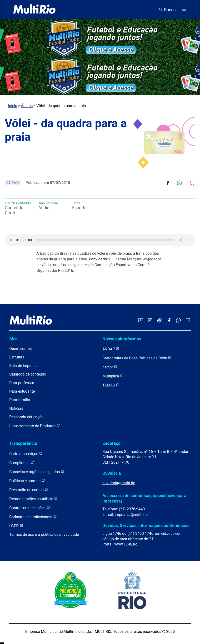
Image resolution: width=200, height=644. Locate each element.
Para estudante (22, 391)
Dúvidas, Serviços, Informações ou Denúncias (146, 525)
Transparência (23, 443)
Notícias (16, 408)
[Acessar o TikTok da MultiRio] (160, 321)
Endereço (111, 443)
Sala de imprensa (24, 366)
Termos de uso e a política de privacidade (44, 534)
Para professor (22, 383)
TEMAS (111, 385)
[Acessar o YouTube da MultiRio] (141, 321)
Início (13, 106)
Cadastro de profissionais (33, 517)
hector (110, 367)
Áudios (27, 106)
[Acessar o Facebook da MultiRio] (169, 321)
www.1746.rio (126, 544)
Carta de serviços (26, 454)
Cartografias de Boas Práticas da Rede (137, 358)
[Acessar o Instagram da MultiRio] (150, 321)
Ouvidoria (112, 473)
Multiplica (113, 376)
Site (13, 339)
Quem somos (20, 349)
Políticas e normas (27, 481)
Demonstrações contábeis (34, 499)
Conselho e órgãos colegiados (37, 472)
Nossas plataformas (122, 339)
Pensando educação (26, 417)
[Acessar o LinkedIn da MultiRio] (188, 321)
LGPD (16, 526)
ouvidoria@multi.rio (119, 483)
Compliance (22, 463)
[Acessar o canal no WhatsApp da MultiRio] (178, 321)
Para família (20, 400)
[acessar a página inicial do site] (34, 9)
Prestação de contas (29, 490)
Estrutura (17, 357)
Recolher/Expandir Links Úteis (2, 643)
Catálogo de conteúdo (28, 374)
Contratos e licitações (30, 508)
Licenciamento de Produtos (35, 426)
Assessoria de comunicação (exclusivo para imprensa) (144, 498)
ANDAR (111, 349)
